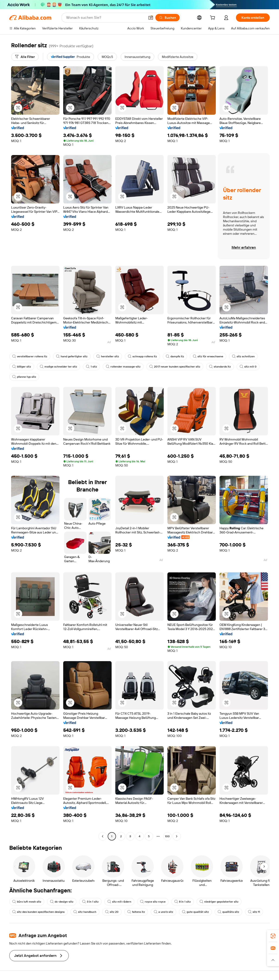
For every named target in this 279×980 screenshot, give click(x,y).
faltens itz (136, 912)
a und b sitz (163, 912)
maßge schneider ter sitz (58, 367)
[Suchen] (168, 18)
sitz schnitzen (243, 356)
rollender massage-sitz (123, 367)
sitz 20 (112, 912)
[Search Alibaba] (105, 18)
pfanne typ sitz (24, 377)
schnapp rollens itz (142, 356)
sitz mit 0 (248, 367)
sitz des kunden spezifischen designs (38, 912)
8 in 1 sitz (183, 902)
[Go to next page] (177, 836)
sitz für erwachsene (208, 356)
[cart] (213, 18)
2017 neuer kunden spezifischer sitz (175, 367)
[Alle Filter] (25, 57)
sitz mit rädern (119, 902)
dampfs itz (175, 356)
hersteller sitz (108, 356)
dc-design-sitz (62, 902)
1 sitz (91, 367)
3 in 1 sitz (90, 902)
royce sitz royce (153, 902)
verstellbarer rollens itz (30, 356)
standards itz (220, 367)
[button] (151, 18)
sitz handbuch (85, 912)
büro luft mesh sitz (27, 902)
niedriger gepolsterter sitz (219, 902)
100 (167, 836)
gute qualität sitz (195, 912)
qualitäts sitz (228, 912)
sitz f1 (254, 912)
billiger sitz (22, 367)
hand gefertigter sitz (72, 356)
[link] (273, 936)
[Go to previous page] (103, 836)
